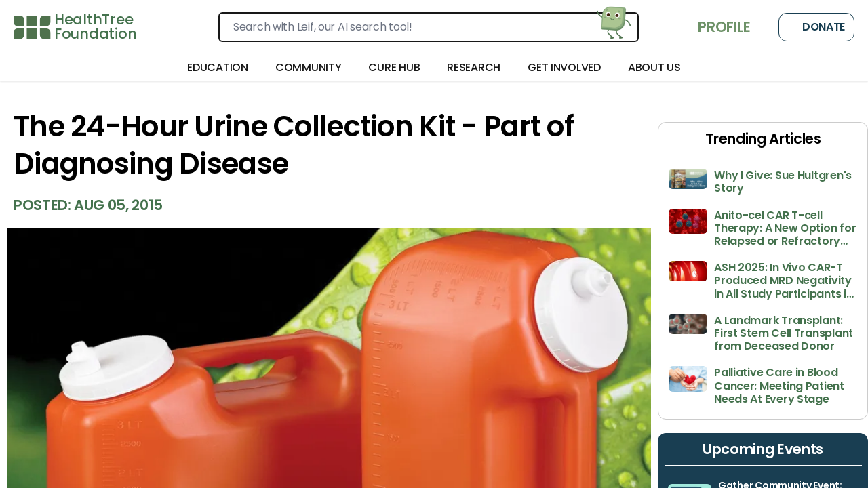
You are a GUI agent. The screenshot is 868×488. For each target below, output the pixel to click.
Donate (816, 27)
